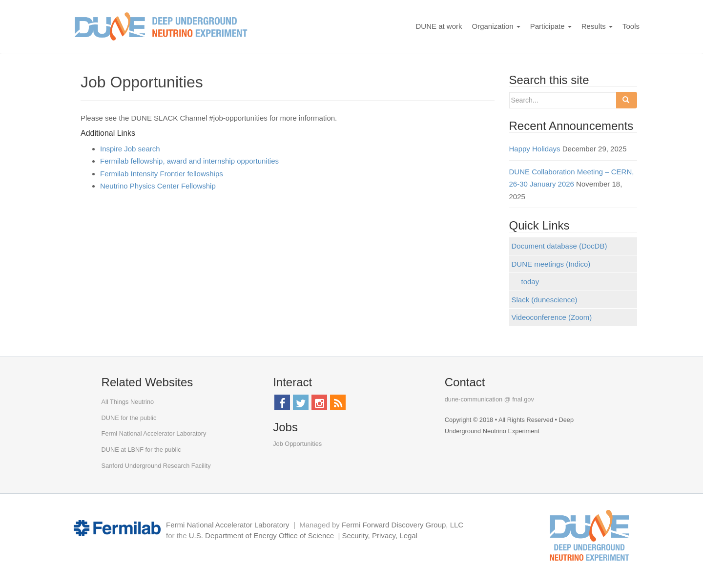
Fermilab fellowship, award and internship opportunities (189, 161)
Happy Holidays (535, 149)
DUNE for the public (129, 418)
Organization (496, 26)
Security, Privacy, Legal (380, 535)
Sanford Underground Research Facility (156, 466)
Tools (631, 26)
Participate (551, 26)
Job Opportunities (297, 444)
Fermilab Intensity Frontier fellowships (162, 174)
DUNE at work (439, 26)
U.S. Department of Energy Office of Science (261, 535)
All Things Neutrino (128, 402)
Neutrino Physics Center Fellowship (158, 186)
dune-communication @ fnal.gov (489, 399)
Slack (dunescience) (545, 300)
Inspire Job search (130, 149)
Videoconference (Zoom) (552, 317)
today (530, 282)
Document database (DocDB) (559, 246)
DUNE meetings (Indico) (551, 264)
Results (597, 26)
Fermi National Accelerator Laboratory (154, 433)
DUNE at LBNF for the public (141, 450)
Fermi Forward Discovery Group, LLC (403, 525)
